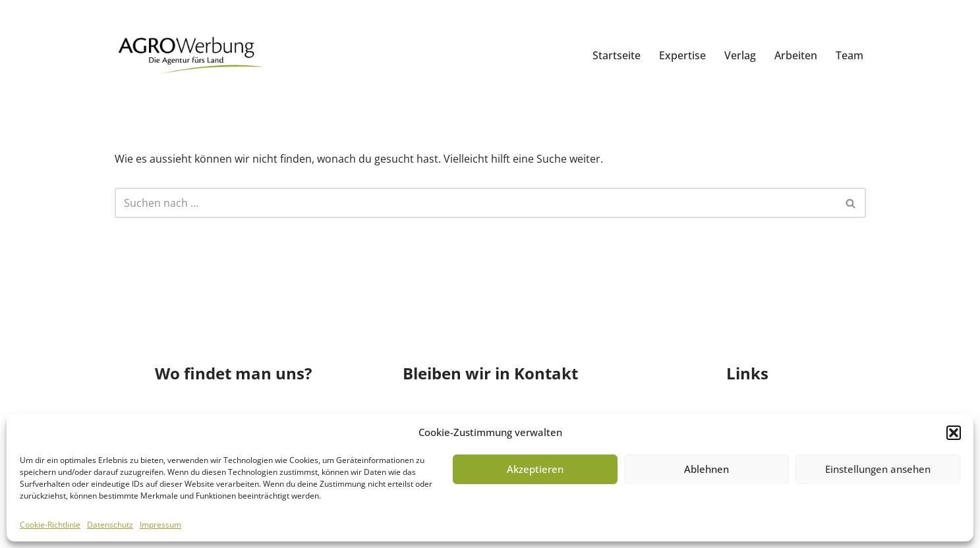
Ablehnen (706, 469)
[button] (954, 433)
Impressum (160, 525)
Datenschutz (110, 525)
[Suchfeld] (476, 203)
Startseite (617, 55)
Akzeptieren (535, 469)
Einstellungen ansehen (878, 469)
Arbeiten (796, 55)
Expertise (682, 55)
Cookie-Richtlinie (50, 525)
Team (850, 55)
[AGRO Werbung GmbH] (188, 56)
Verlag (740, 55)
